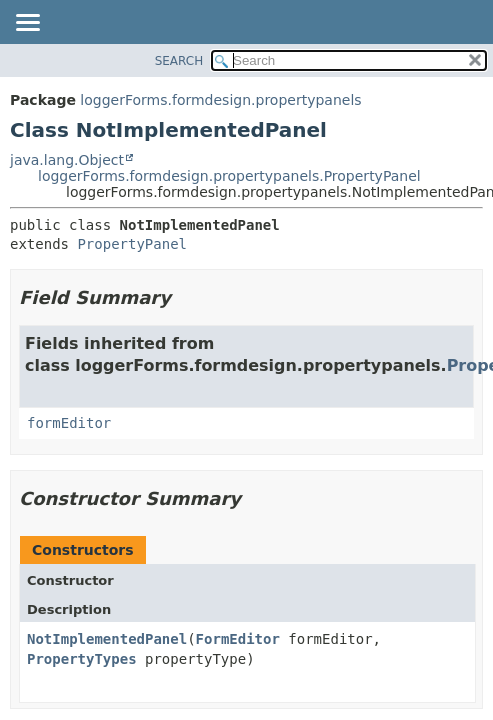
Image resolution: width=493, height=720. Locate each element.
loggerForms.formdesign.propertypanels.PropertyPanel (229, 176)
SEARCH (179, 61)
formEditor (69, 423)
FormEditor (238, 639)
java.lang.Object (67, 160)
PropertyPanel (132, 244)
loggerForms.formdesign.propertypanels (220, 100)
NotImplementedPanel (107, 639)
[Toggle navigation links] (27, 24)
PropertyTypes (82, 659)
